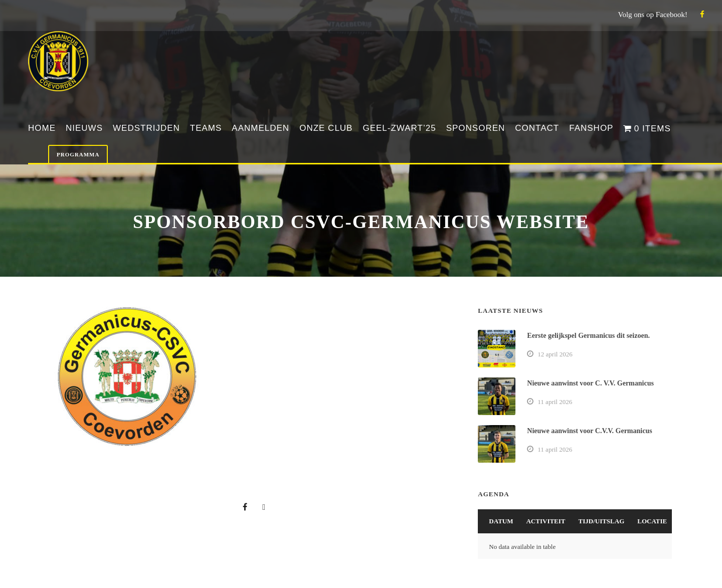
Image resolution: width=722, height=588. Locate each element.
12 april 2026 (555, 354)
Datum (501, 521)
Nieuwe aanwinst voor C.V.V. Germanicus (589, 431)
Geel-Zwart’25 (399, 128)
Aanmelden (260, 128)
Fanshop (591, 128)
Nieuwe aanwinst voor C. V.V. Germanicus (590, 383)
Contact (537, 128)
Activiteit (546, 521)
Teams (206, 128)
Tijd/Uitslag (602, 521)
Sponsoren (476, 128)
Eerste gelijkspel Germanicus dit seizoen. (588, 336)
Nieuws (84, 128)
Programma (78, 154)
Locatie (652, 521)
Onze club (326, 128)
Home (42, 128)
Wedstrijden (146, 128)
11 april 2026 (555, 402)
